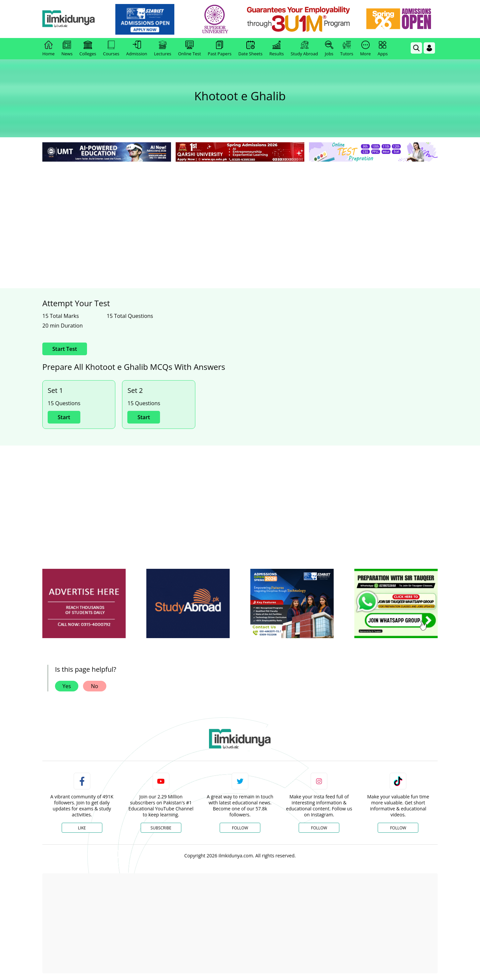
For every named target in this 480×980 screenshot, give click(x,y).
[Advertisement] (240, 213)
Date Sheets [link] (250, 49)
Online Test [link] (189, 49)
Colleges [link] (88, 49)
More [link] (365, 49)
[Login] (429, 48)
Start (64, 417)
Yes (67, 686)
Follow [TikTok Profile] (398, 828)
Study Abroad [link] (304, 49)
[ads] (84, 604)
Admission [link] (137, 49)
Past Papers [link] (219, 49)
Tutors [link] (347, 49)
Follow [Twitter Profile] (240, 828)
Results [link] (277, 49)
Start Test (65, 349)
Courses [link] (111, 49)
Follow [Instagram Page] (319, 828)
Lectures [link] (163, 49)
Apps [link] (383, 49)
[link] (155, 19)
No (95, 686)
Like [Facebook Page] (82, 828)
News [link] (67, 49)
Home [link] (48, 49)
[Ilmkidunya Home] (79, 19)
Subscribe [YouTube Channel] (161, 828)
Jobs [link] (329, 49)
